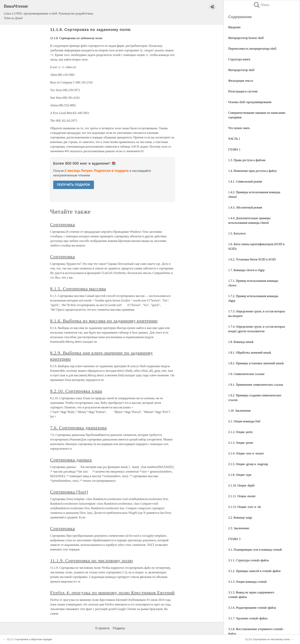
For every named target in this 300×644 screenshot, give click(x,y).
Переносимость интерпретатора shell (252, 49)
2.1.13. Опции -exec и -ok (245, 507)
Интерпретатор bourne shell (246, 38)
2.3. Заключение (239, 528)
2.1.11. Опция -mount (242, 496)
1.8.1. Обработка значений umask (250, 353)
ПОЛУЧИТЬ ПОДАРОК (74, 185)
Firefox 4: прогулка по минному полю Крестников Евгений (112, 593)
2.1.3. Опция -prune (241, 443)
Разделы (119, 628)
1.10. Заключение (240, 411)
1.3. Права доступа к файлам (247, 160)
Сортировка (63, 225)
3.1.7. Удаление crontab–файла (248, 618)
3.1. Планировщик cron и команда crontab (255, 550)
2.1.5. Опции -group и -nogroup (248, 464)
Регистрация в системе (243, 91)
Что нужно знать (239, 128)
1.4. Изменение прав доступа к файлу (253, 171)
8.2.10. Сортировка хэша (76, 391)
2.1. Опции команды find (244, 421)
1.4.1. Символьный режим (245, 181)
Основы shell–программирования (250, 102)
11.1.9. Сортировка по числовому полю (92, 561)
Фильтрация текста (241, 81)
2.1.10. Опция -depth (241, 485)
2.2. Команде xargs (240, 518)
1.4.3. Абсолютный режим (245, 207)
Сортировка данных (71, 460)
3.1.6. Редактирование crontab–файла (252, 608)
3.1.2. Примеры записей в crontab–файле (254, 571)
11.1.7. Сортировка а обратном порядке (30, 639)
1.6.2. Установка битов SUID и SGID (252, 259)
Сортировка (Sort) (69, 492)
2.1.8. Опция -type (240, 475)
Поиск (261, 5)
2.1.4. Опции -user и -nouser (246, 453)
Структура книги (239, 59)
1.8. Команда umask (241, 342)
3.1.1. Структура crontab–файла (249, 560)
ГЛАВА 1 (234, 149)
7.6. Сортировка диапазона (78, 428)
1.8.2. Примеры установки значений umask (256, 363)
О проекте (102, 628)
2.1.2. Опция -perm (240, 432)
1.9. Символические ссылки (246, 374)
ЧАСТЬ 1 (234, 139)
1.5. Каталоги (237, 233)
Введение (234, 27)
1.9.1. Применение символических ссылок (256, 385)
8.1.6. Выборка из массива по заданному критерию (104, 321)
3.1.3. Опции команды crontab (247, 582)
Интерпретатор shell (241, 70)
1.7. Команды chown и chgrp (246, 270)
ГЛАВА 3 (234, 539)
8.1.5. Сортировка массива (78, 289)
